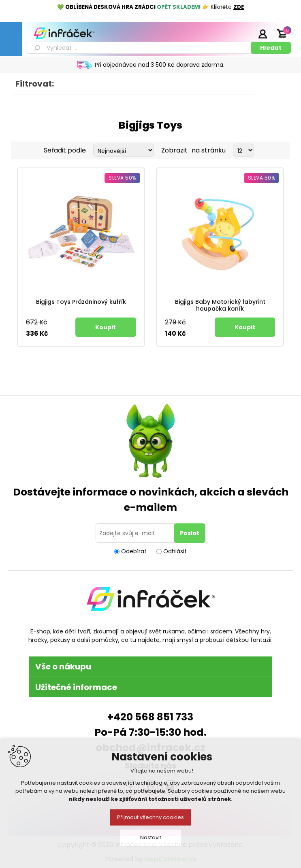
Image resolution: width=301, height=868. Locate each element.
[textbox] (140, 48)
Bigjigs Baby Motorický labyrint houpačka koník (220, 305)
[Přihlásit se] (136, 533)
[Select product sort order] (124, 150)
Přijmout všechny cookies (150, 817)
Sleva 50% (122, 178)
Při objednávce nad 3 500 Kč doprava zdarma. (160, 65)
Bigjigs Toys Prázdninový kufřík (81, 302)
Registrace (242, 34)
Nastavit (151, 837)
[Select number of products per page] (243, 150)
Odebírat (134, 551)
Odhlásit (175, 551)
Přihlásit (263, 34)
